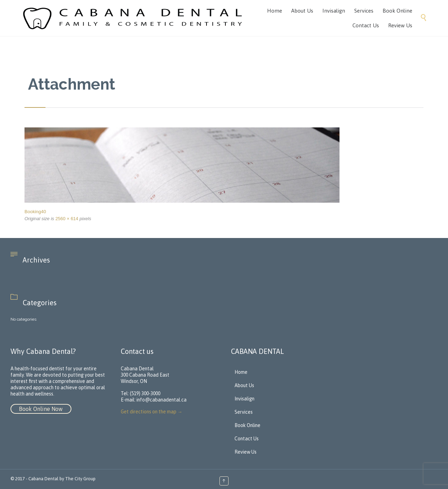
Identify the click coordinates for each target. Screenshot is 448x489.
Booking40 (35, 212)
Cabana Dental (43, 479)
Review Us (246, 452)
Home (241, 372)
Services (244, 412)
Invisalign (244, 399)
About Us (244, 385)
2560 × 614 (67, 219)
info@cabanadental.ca (162, 400)
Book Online (247, 425)
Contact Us (247, 439)
